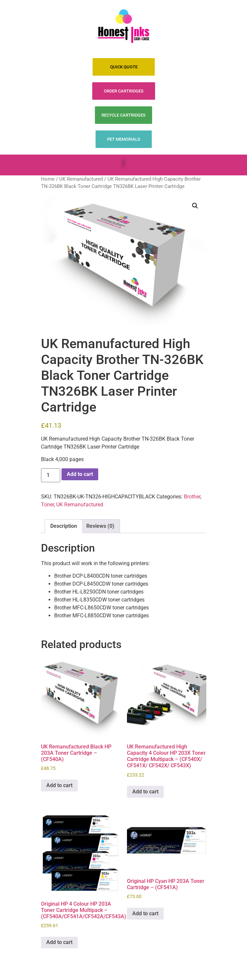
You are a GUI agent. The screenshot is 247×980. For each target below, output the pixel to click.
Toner (47, 505)
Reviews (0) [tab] (100, 526)
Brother (192, 497)
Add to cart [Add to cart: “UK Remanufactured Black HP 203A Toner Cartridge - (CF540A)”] (59, 785)
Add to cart (80, 474)
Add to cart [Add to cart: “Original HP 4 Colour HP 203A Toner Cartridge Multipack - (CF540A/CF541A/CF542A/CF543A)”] (59, 942)
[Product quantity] (51, 475)
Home (48, 179)
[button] (123, 163)
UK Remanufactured (81, 179)
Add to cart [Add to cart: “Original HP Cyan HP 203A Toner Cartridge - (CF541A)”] (145, 913)
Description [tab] (64, 526)
